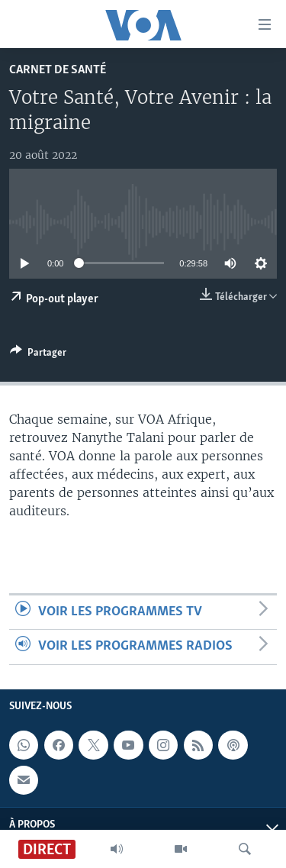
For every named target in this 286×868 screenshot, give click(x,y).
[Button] (38, 355)
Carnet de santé (58, 70)
